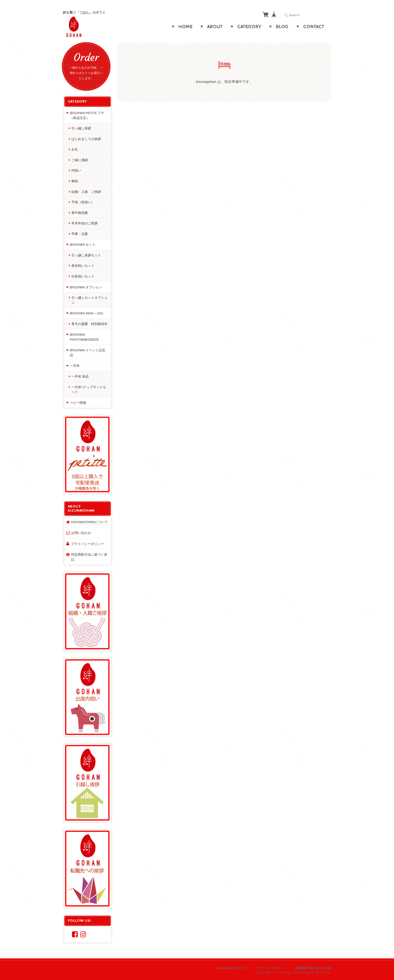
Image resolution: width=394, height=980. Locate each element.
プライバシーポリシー (88, 544)
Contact (314, 27)
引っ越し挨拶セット (86, 255)
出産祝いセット (83, 276)
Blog (282, 27)
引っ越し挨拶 (81, 128)
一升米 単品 (80, 376)
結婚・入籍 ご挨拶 (86, 192)
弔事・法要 (80, 234)
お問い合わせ (81, 533)
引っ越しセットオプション (89, 300)
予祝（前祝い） (83, 202)
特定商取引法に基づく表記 (89, 557)
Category (249, 27)
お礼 (75, 149)
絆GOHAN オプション (86, 287)
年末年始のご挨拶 (85, 223)
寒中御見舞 (80, 213)
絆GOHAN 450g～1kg (86, 313)
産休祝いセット (83, 266)
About (215, 27)
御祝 (75, 181)
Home (186, 27)
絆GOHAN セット (83, 244)
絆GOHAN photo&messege (84, 337)
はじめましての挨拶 (86, 139)
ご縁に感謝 (80, 160)
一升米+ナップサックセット (89, 389)
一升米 (75, 366)
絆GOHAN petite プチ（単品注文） (87, 115)
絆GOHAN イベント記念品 (88, 353)
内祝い (76, 170)
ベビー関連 (78, 403)
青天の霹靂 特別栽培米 (89, 324)
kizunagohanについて (89, 522)
